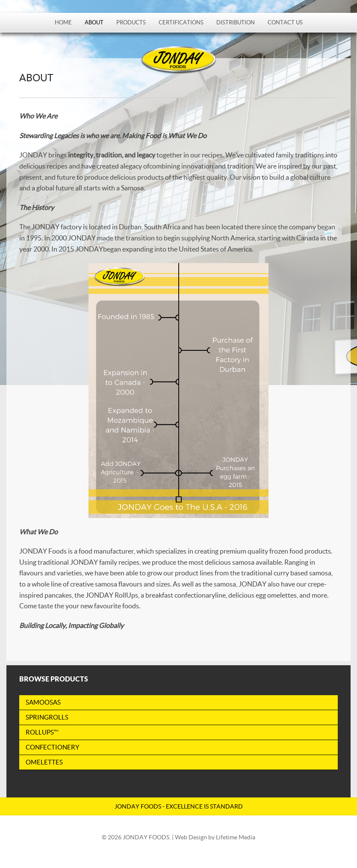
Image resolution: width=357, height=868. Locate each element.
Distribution (236, 22)
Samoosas (43, 702)
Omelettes (44, 762)
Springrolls (47, 717)
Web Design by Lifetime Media (215, 837)
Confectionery (52, 747)
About (94, 22)
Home (63, 22)
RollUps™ (42, 732)
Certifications (181, 22)
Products (131, 22)
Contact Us (285, 22)
